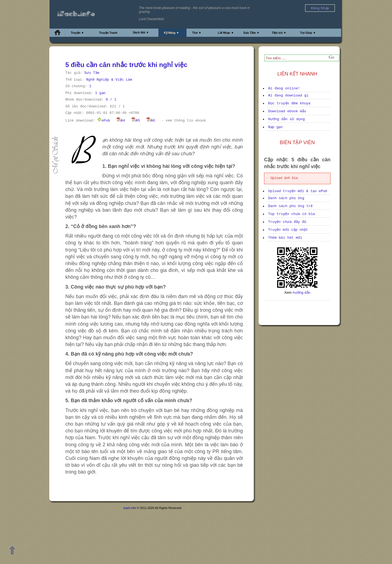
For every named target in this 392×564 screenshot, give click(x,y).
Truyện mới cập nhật (288, 230)
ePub (104, 121)
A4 (121, 121)
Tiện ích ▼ (279, 33)
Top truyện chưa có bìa (292, 214)
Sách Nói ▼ (141, 32)
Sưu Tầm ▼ (251, 33)
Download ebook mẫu (287, 111)
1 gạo (100, 93)
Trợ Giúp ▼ (308, 33)
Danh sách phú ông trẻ (290, 206)
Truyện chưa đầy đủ (287, 222)
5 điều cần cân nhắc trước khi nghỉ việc (126, 65)
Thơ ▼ (197, 33)
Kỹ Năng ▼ (171, 33)
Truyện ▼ (77, 33)
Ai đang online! (284, 88)
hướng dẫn (301, 292)
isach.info (130, 508)
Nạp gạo (275, 127)
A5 (136, 121)
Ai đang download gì (288, 95)
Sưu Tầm (92, 73)
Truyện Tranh (108, 33)
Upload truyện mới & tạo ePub (298, 191)
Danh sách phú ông (286, 198)
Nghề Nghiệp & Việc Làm (109, 80)
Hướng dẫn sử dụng (287, 119)
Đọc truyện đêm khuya (289, 103)
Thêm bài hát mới (285, 238)
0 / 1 (111, 100)
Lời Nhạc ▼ (226, 33)
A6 (151, 121)
